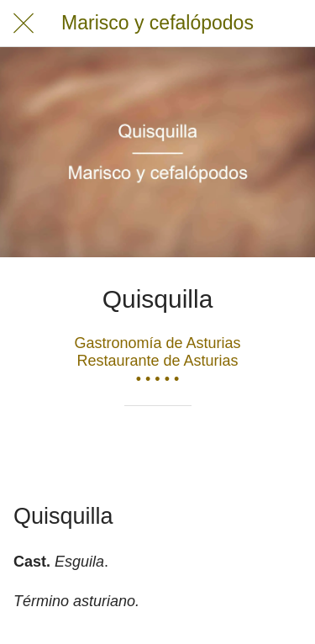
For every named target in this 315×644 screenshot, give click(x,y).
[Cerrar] (24, 24)
